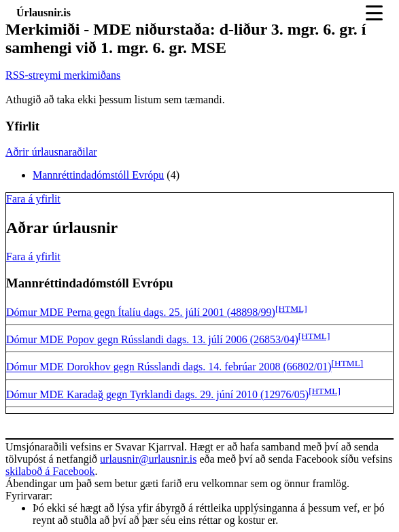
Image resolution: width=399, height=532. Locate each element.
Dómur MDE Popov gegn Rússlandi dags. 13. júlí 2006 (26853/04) (152, 339)
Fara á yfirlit (33, 199)
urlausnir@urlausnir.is (148, 459)
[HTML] (291, 309)
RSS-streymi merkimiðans (63, 75)
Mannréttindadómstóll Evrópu (98, 175)
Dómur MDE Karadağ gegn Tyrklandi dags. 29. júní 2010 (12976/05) (157, 394)
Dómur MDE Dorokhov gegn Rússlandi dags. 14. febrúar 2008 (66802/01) (169, 367)
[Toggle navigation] (374, 13)
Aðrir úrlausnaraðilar (51, 152)
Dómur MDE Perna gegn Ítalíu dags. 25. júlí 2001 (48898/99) (141, 312)
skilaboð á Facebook (50, 471)
